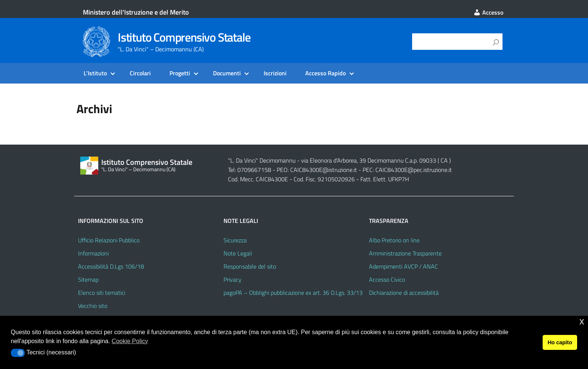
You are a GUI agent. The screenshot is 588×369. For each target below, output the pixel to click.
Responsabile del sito (250, 266)
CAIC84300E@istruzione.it (324, 170)
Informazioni (93, 253)
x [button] (582, 321)
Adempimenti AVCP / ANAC (403, 266)
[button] (18, 353)
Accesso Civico (387, 279)
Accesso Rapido (325, 73)
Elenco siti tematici (102, 293)
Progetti (180, 73)
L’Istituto (95, 73)
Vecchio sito (93, 306)
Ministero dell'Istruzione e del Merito (136, 12)
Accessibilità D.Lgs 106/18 (111, 266)
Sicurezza (235, 240)
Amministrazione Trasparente (405, 253)
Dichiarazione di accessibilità (404, 293)
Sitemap (88, 279)
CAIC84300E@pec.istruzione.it (414, 170)
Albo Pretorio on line (394, 240)
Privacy (232, 279)
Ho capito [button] (560, 342)
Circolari (140, 73)
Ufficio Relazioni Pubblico (109, 240)
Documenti (227, 73)
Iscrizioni (275, 73)
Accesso (488, 12)
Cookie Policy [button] (130, 341)
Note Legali (238, 253)
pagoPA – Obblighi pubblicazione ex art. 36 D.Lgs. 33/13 (293, 293)
